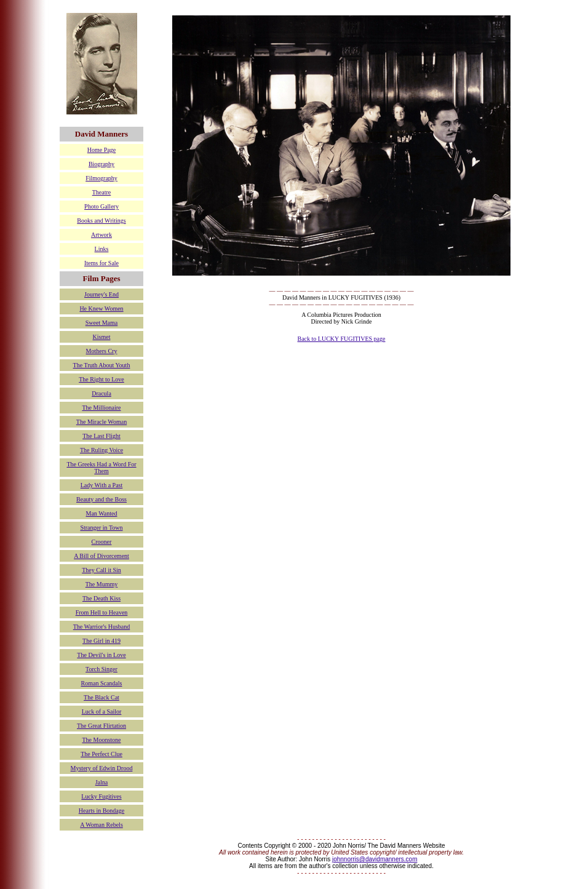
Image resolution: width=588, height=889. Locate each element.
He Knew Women (101, 309)
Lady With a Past (102, 485)
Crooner (102, 542)
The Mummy (102, 584)
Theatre (102, 192)
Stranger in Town (101, 528)
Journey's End (101, 294)
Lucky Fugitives (101, 796)
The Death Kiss (101, 598)
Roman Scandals (102, 683)
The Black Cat (101, 697)
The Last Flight (101, 436)
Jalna (102, 782)
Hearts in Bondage (101, 811)
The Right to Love (101, 379)
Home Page (101, 150)
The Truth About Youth (102, 365)
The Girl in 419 (101, 641)
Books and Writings (101, 221)
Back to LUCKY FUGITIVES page (342, 339)
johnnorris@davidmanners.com (375, 859)
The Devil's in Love (101, 655)
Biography (101, 164)
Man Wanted (102, 513)
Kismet (102, 337)
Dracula (101, 393)
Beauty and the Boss (101, 499)
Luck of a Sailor (102, 712)
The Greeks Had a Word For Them (101, 468)
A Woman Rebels (101, 825)
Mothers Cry (102, 351)
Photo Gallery (101, 206)
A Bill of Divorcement (101, 556)
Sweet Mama (102, 323)
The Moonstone (101, 740)
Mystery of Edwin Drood (102, 768)
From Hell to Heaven (102, 612)
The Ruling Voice (101, 450)
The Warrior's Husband (101, 627)
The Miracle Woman (101, 422)
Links (102, 249)
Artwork (101, 235)
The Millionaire (101, 408)
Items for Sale (101, 263)
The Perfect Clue (101, 754)
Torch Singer (101, 669)
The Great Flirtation (101, 726)
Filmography (101, 178)
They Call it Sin (101, 570)
